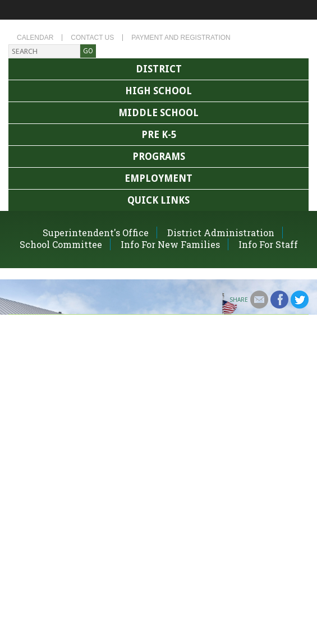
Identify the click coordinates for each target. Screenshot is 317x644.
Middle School (158, 113)
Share (239, 300)
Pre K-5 (159, 135)
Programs (159, 157)
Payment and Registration (181, 38)
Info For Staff (268, 244)
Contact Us (92, 38)
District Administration (221, 233)
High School (158, 91)
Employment (158, 178)
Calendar (35, 38)
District (159, 69)
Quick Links (158, 200)
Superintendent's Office (96, 233)
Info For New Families (170, 244)
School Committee (61, 244)
